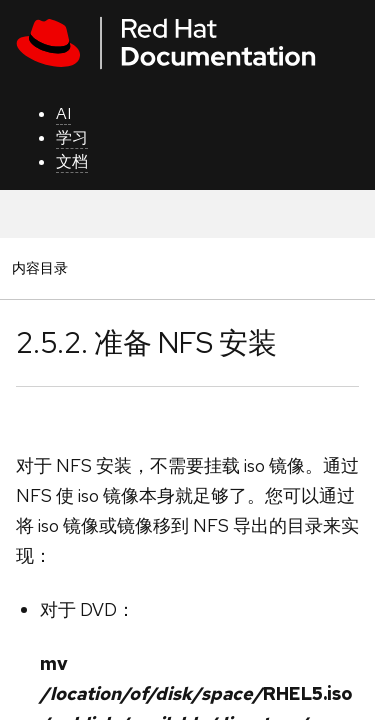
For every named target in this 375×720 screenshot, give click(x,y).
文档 (72, 161)
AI (63, 113)
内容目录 (39, 267)
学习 (72, 137)
